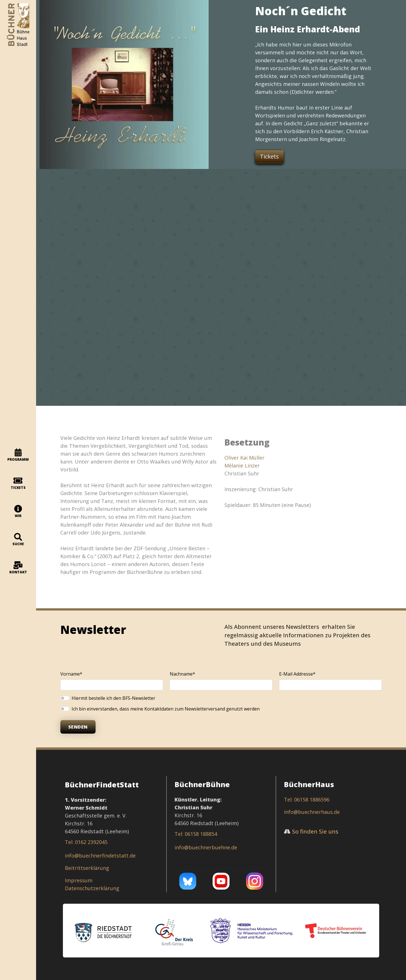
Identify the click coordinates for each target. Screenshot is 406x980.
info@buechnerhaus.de (312, 812)
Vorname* (71, 674)
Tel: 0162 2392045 (86, 842)
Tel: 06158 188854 (196, 834)
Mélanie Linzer (242, 465)
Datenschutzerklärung (92, 888)
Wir (18, 512)
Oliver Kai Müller (244, 458)
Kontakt (18, 568)
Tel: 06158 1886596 (307, 799)
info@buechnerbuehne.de (206, 847)
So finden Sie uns (315, 831)
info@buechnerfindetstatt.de (100, 856)
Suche (18, 540)
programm (18, 455)
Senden (78, 727)
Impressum (79, 880)
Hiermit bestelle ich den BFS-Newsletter (113, 698)
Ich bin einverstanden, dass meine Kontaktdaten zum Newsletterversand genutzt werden (166, 709)
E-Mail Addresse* (297, 674)
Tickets (18, 483)
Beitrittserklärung (87, 868)
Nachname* (182, 674)
